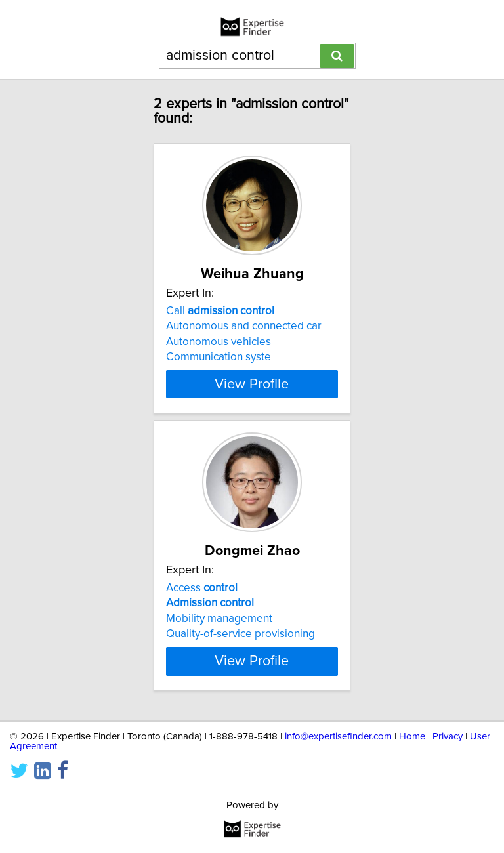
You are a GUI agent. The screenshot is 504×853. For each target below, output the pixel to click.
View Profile (252, 384)
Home (412, 737)
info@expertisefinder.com (338, 737)
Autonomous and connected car (244, 326)
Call (220, 311)
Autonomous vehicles (219, 342)
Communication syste (219, 357)
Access (202, 588)
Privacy (448, 737)
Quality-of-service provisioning (241, 634)
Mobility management (219, 619)
